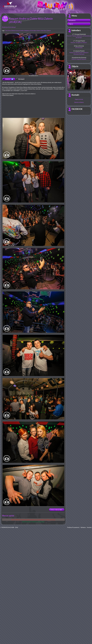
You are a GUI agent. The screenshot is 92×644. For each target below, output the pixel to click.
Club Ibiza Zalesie (10, 30)
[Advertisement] (51, 105)
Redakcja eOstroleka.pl (9, 27)
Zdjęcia (71, 24)
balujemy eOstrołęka (30, 30)
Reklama (83, 527)
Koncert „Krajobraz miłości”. (79, 42)
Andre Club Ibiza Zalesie (44, 30)
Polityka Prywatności (73, 527)
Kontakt (75, 95)
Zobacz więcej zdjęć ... (57, 510)
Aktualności (72, 20)
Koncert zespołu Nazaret (79, 59)
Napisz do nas (79, 99)
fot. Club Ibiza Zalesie (33, 55)
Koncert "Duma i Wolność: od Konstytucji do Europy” (79, 37)
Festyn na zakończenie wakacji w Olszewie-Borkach (79, 53)
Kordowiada (79, 47)
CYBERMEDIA (5, 527)
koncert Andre (20, 30)
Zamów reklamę (79, 102)
